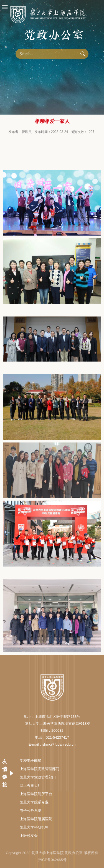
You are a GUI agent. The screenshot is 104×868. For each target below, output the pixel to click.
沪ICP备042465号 (52, 860)
